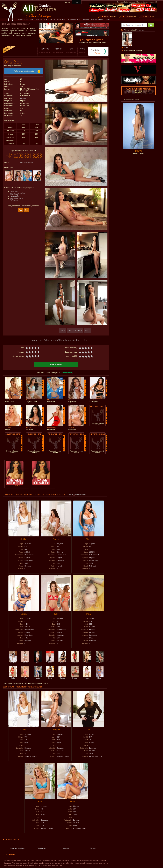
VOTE (80, 51)
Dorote (75, 677)
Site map (93, 848)
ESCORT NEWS (97, 20)
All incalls (70, 494)
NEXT (68, 51)
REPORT (55, 51)
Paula (62, 662)
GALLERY (29, 20)
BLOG (108, 20)
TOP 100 (85, 20)
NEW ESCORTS (41, 20)
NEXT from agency (75, 331)
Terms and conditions (18, 848)
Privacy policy (41, 848)
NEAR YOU (42, 51)
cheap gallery (15, 196)
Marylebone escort (16, 203)
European (24, 97)
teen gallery (14, 199)
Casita (13, 677)
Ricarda (62, 677)
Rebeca (25, 662)
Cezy (50, 662)
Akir (87, 662)
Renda (50, 677)
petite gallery (14, 201)
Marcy (100, 677)
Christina (13, 662)
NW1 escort (14, 205)
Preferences (140, 30)
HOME (21, 20)
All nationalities (80, 494)
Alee (87, 677)
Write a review (56, 364)
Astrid (100, 662)
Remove (126, 47)
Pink (25, 677)
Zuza (38, 662)
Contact (66, 848)
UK (77, 2)
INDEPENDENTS (74, 20)
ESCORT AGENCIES (57, 20)
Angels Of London (26, 167)
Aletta (38, 677)
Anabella (75, 662)
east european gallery (18, 198)
